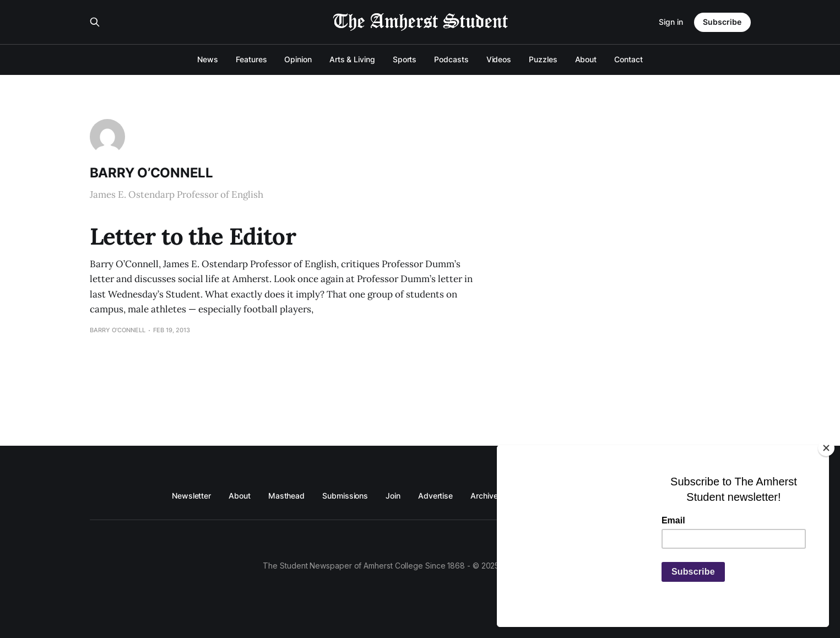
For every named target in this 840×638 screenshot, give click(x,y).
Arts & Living (352, 59)
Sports (405, 59)
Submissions (345, 496)
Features (251, 59)
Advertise (435, 496)
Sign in (671, 22)
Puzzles (543, 59)
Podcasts (451, 59)
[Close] (826, 448)
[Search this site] (95, 22)
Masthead (286, 496)
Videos (499, 59)
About (586, 59)
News (208, 59)
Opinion (298, 59)
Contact (628, 59)
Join (393, 496)
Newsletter (191, 496)
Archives (486, 496)
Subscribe (722, 22)
